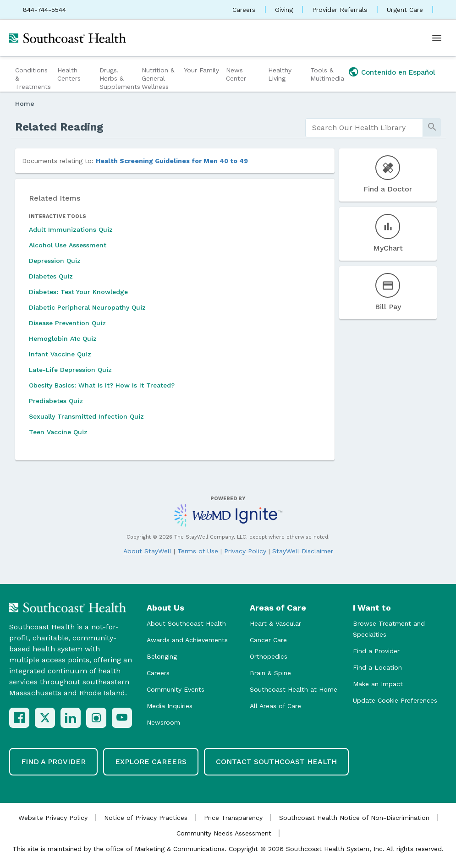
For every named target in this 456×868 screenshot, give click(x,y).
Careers (244, 10)
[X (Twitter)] (45, 718)
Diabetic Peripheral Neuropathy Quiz (87, 307)
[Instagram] (96, 718)
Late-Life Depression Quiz (70, 370)
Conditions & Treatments (33, 78)
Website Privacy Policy (53, 818)
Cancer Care (268, 640)
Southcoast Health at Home (294, 689)
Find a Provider (376, 651)
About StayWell (147, 551)
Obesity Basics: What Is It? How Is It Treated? (102, 385)
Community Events (176, 689)
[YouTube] (122, 718)
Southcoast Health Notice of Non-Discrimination (354, 818)
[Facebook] (19, 718)
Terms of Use (198, 551)
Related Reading (59, 127)
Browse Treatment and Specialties (389, 629)
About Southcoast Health (186, 623)
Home (25, 104)
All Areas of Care (275, 706)
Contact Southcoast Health (276, 762)
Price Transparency (233, 818)
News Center (236, 74)
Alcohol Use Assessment (68, 245)
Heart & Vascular (275, 623)
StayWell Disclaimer (303, 551)
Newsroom (163, 722)
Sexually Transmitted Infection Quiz (86, 416)
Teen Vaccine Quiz (58, 432)
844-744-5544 (44, 10)
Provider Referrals (340, 10)
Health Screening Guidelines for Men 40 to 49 (172, 161)
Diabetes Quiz (51, 276)
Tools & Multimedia (327, 74)
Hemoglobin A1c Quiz (63, 338)
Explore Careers (151, 762)
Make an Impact (378, 684)
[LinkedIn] (71, 718)
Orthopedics (269, 656)
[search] (364, 128)
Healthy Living (280, 74)
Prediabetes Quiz (56, 401)
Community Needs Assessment (224, 833)
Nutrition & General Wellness (158, 78)
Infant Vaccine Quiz (60, 354)
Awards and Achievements (187, 640)
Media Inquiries (170, 706)
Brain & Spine (270, 673)
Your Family (201, 70)
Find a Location (377, 667)
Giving (284, 10)
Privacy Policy (245, 551)
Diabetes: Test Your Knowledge (78, 292)
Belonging (162, 656)
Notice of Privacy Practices (146, 818)
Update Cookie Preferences (395, 700)
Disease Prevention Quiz (67, 323)
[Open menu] (437, 38)
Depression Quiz (55, 261)
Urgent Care (405, 10)
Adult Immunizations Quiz (71, 229)
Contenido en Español (398, 72)
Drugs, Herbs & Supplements (119, 78)
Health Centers (69, 74)
